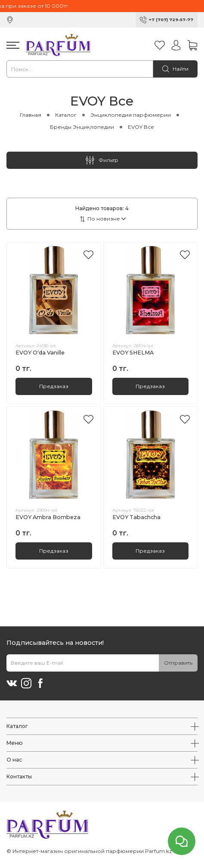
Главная (31, 115)
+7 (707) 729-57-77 (171, 20)
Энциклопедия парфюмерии (131, 115)
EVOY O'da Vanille (40, 353)
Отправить (178, 663)
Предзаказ (54, 386)
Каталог (66, 115)
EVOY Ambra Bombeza (48, 517)
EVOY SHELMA (133, 353)
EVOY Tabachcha (136, 517)
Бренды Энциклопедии (82, 127)
